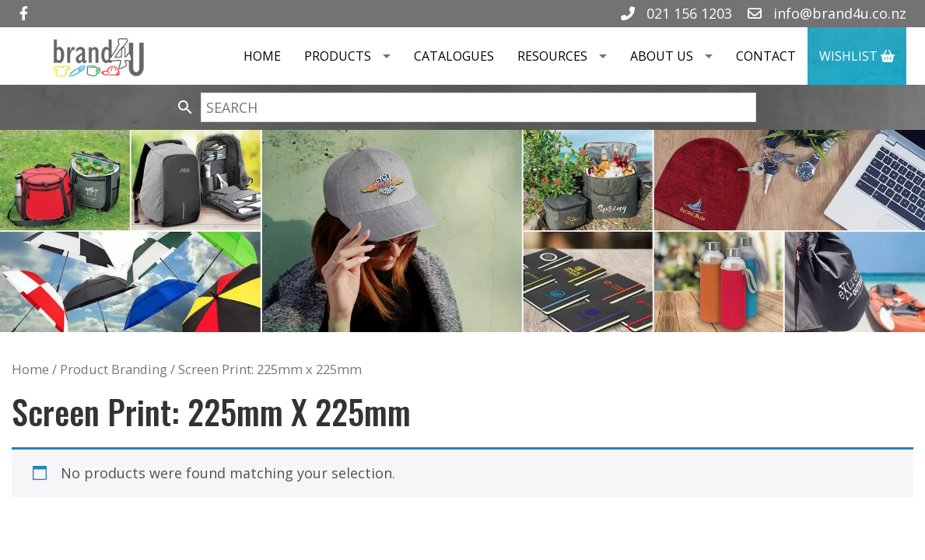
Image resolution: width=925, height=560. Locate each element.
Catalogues (454, 56)
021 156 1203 (676, 13)
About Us (677, 56)
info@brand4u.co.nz (827, 13)
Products (353, 56)
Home (262, 56)
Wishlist (857, 56)
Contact (766, 56)
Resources (568, 56)
